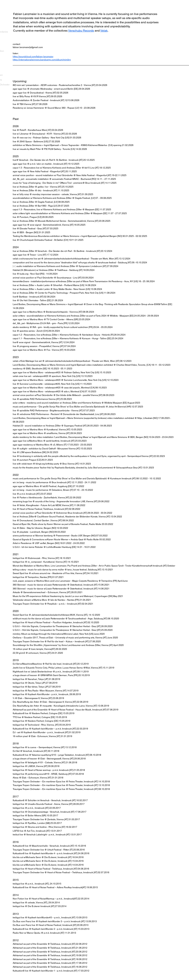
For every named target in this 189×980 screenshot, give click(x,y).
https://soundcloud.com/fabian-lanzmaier (33, 57)
